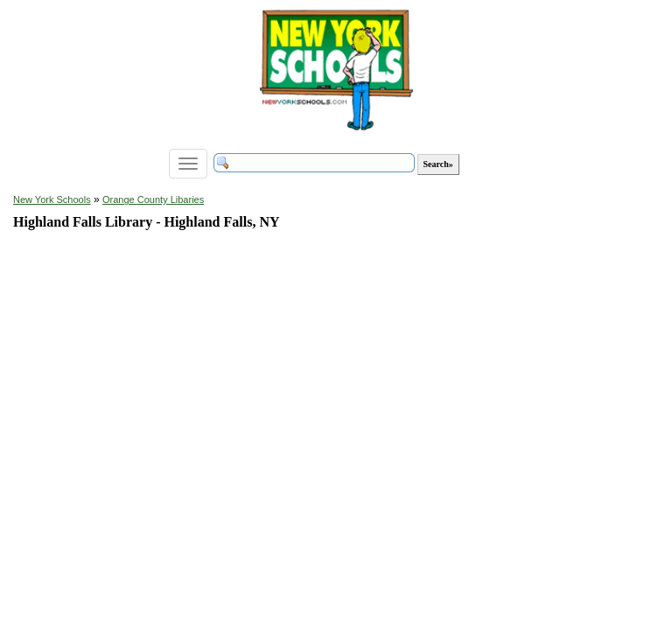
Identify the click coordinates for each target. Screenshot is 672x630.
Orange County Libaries (153, 199)
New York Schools (52, 199)
